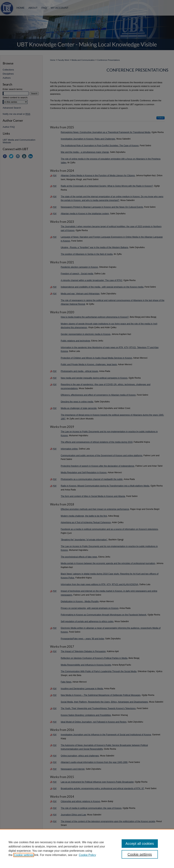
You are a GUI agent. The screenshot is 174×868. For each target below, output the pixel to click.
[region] (87, 849)
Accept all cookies (140, 844)
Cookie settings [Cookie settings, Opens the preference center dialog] (140, 854)
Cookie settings (24, 855)
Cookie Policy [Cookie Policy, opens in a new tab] (87, 855)
